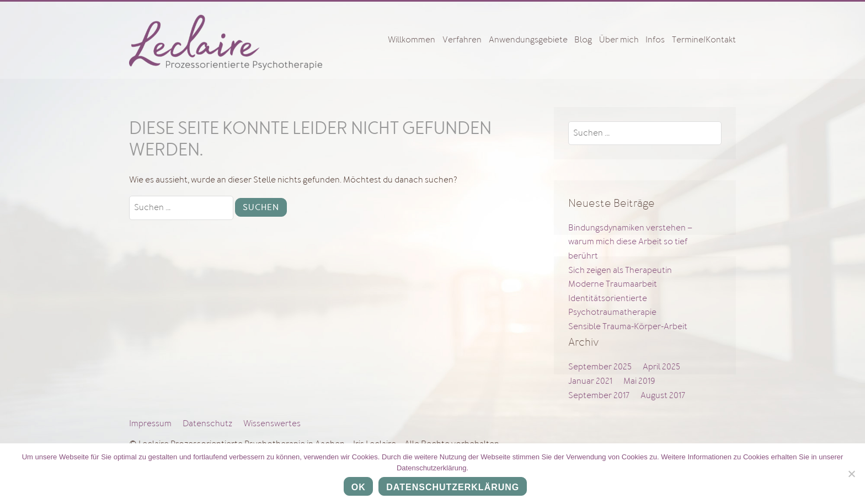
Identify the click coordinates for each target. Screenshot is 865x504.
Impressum (150, 423)
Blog (583, 40)
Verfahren (462, 40)
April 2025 (661, 367)
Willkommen (412, 40)
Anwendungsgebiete (528, 40)
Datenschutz (207, 423)
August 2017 (663, 395)
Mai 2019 (639, 381)
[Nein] (851, 474)
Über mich (619, 40)
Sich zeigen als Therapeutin (620, 270)
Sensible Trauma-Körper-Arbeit (628, 326)
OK (359, 487)
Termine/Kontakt (704, 40)
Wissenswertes (272, 423)
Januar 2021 (590, 381)
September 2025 (600, 367)
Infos (655, 40)
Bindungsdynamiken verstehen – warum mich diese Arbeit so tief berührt (630, 242)
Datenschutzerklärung (453, 487)
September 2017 (599, 395)
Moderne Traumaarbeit (613, 284)
